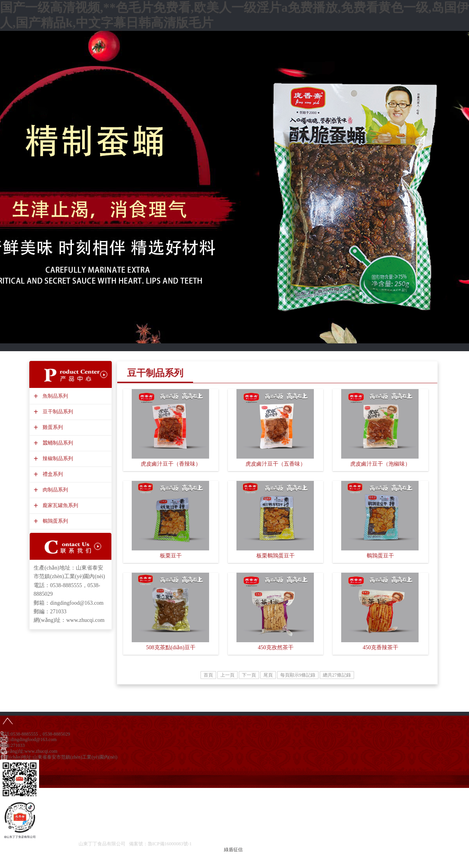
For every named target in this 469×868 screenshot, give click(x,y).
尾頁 (268, 675)
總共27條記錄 (337, 675)
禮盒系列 (52, 474)
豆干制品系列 (57, 412)
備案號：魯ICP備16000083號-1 (160, 844)
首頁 (208, 675)
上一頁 (227, 675)
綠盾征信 (233, 850)
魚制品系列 (54, 396)
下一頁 (249, 675)
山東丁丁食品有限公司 (102, 844)
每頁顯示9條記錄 (298, 675)
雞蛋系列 (52, 427)
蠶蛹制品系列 (57, 443)
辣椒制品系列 (57, 458)
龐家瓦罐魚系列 (59, 505)
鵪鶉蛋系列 (54, 521)
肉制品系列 (54, 490)
